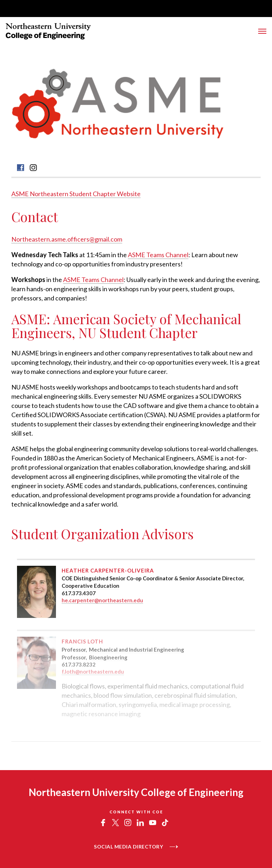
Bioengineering (108, 657)
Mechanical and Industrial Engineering (137, 649)
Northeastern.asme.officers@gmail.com (67, 239)
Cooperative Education (90, 586)
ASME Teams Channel (158, 255)
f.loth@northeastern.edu (93, 671)
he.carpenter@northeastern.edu (102, 600)
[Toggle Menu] (262, 31)
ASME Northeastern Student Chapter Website (76, 194)
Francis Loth (82, 641)
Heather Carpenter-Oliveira (108, 570)
